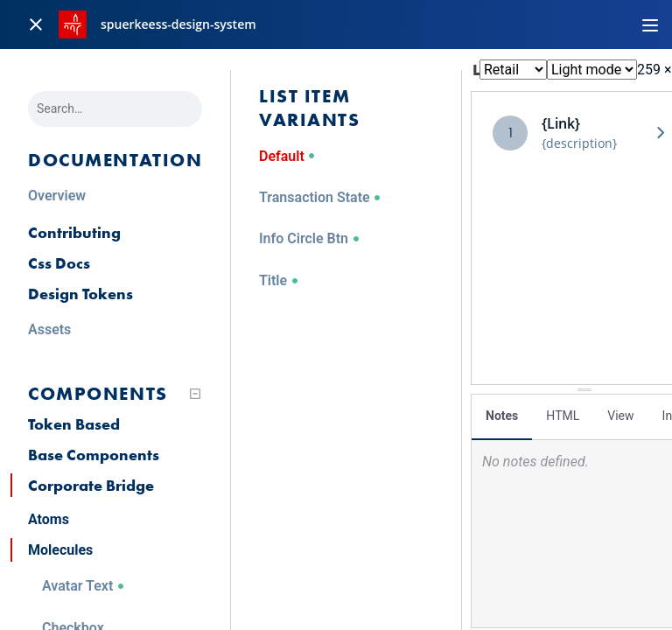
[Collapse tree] (195, 394)
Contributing (74, 232)
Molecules (60, 550)
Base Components (94, 455)
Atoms (49, 519)
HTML (563, 416)
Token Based (74, 424)
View (620, 416)
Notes (502, 416)
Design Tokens (80, 294)
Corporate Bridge (91, 485)
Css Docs (59, 263)
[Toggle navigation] (650, 24)
